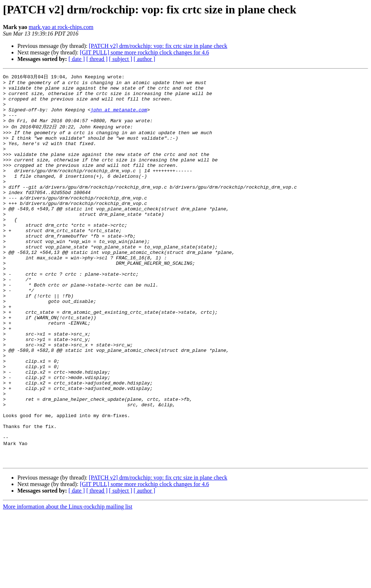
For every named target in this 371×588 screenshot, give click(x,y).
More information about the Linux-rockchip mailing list (68, 582)
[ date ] (77, 59)
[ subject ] (121, 59)
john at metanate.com (119, 116)
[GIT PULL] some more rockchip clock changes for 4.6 (144, 52)
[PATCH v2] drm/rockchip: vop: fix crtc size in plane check (158, 46)
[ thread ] (97, 59)
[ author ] (145, 59)
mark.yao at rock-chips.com (61, 27)
